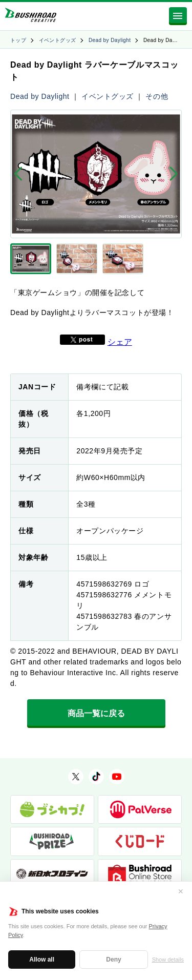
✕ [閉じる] (181, 891)
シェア (120, 342)
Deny (113, 960)
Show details (168, 960)
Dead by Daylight (110, 40)
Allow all (42, 960)
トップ (18, 40)
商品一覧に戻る (96, 713)
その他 (157, 96)
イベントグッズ (58, 40)
